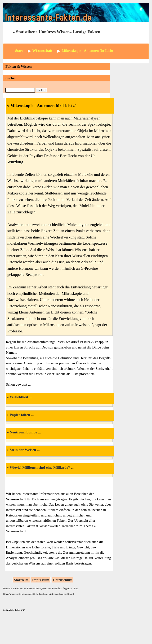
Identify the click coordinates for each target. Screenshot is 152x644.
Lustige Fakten (87, 32)
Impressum (41, 580)
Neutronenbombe (23, 432)
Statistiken (26, 32)
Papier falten (20, 415)
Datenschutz (62, 580)
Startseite (21, 580)
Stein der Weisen (23, 450)
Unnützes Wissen (54, 32)
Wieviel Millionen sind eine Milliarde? (40, 467)
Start (19, 51)
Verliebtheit (19, 397)
